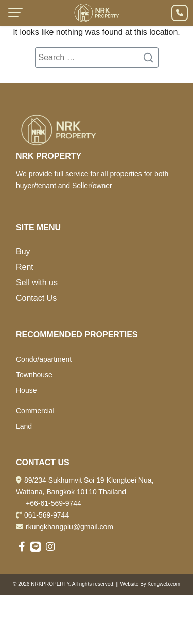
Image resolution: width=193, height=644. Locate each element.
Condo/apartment (44, 359)
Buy (23, 252)
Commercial (35, 411)
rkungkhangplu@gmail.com (69, 527)
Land (24, 426)
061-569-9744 (47, 515)
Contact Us (36, 298)
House (26, 390)
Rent (25, 267)
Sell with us (37, 282)
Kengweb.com (164, 584)
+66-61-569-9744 (54, 503)
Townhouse (34, 375)
